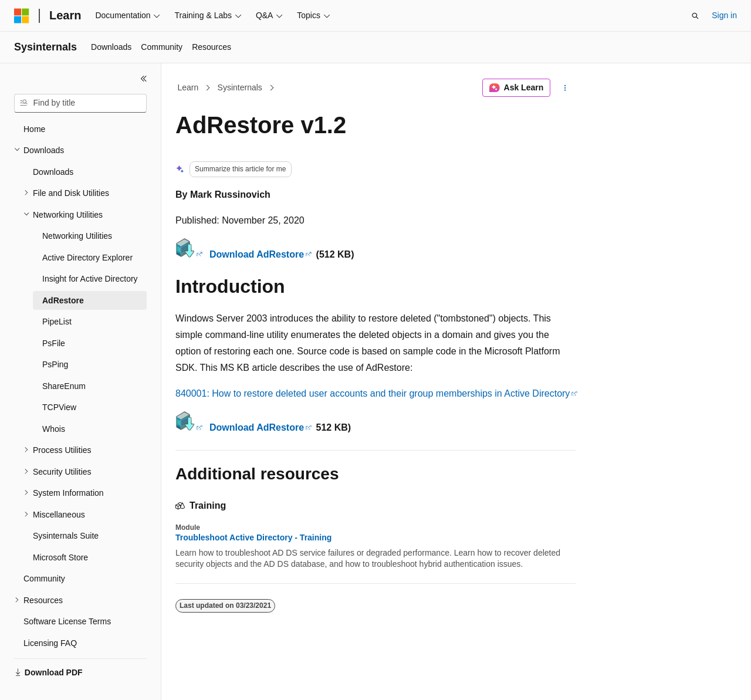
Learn (188, 87)
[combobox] (80, 103)
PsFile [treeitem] (54, 343)
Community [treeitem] (44, 579)
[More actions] (565, 88)
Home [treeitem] (34, 129)
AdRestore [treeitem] (63, 300)
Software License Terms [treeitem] (67, 621)
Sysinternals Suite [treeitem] (66, 536)
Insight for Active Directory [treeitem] (90, 279)
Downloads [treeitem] (53, 172)
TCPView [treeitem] (59, 407)
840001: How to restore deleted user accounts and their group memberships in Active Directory (373, 393)
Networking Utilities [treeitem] (77, 236)
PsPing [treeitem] (55, 364)
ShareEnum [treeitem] (64, 386)
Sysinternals (240, 87)
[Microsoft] (22, 16)
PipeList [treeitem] (57, 322)
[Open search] (695, 16)
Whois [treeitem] (54, 429)
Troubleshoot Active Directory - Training (253, 537)
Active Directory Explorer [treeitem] (87, 258)
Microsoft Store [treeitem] (60, 557)
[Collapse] (144, 79)
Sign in (724, 15)
